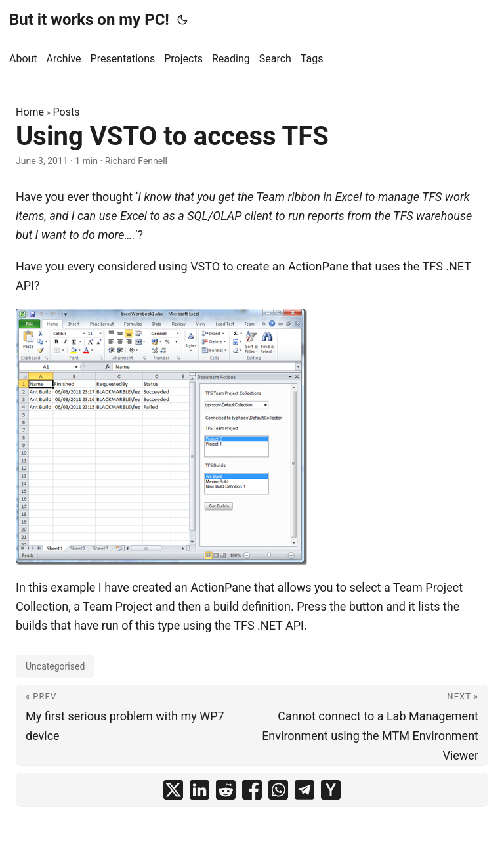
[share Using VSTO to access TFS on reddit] (226, 790)
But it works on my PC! (89, 20)
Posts (67, 112)
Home (30, 112)
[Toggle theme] (182, 20)
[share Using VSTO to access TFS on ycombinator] (331, 790)
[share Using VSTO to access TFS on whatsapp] (278, 790)
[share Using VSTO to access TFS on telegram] (304, 790)
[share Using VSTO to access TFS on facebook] (252, 790)
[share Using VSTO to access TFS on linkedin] (199, 790)
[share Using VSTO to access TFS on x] (173, 790)
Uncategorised (55, 666)
